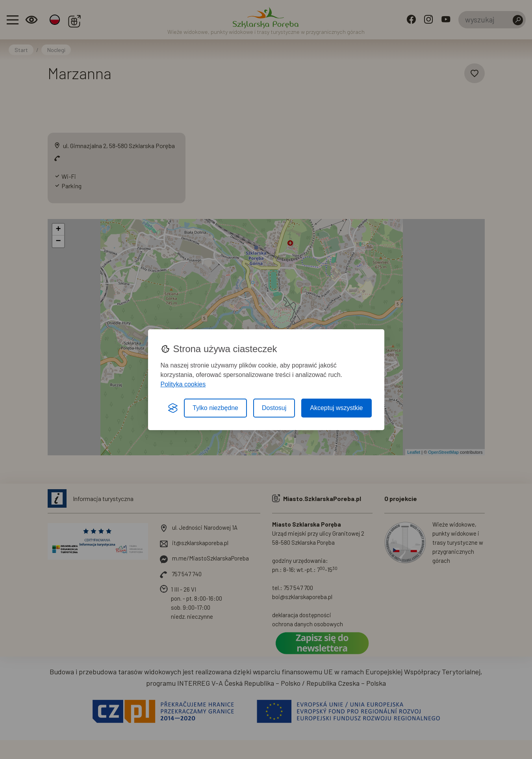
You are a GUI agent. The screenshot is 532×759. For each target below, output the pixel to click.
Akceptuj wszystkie (336, 408)
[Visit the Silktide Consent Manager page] (173, 408)
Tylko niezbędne (215, 408)
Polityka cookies (183, 384)
